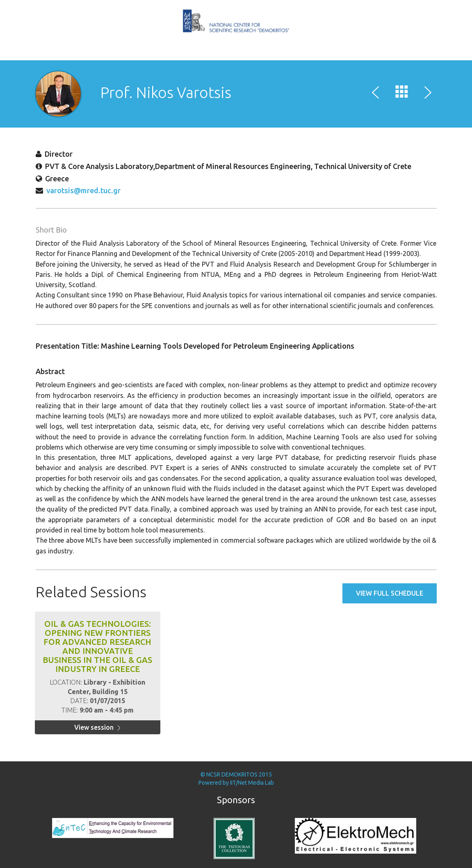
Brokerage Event (251, 53)
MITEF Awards (241, 53)
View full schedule (390, 593)
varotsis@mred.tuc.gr (83, 190)
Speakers (221, 53)
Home (212, 53)
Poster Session (261, 53)
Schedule (231, 53)
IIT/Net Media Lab (252, 783)
